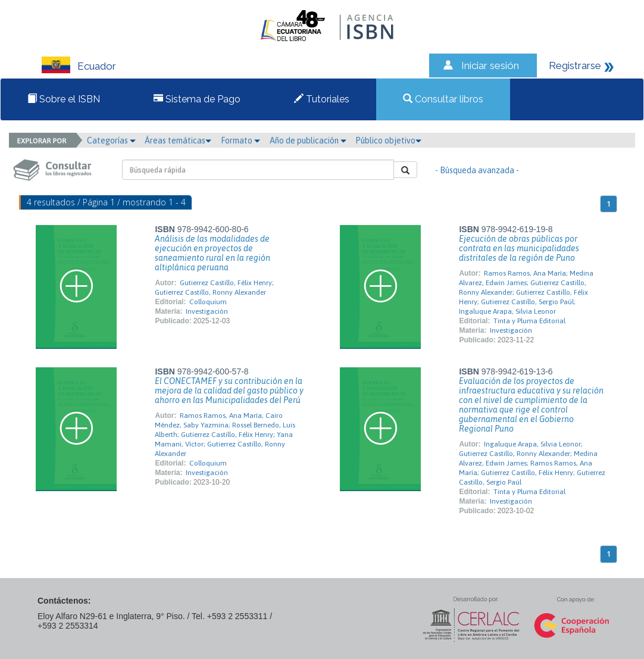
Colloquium (208, 302)
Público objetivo (388, 140)
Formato (240, 140)
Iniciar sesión (490, 65)
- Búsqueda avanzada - (477, 170)
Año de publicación (308, 140)
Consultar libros (443, 99)
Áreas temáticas (178, 140)
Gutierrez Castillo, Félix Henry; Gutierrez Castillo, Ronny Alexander (214, 288)
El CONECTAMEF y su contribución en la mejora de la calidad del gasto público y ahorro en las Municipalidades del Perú (229, 391)
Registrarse (575, 65)
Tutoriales (322, 99)
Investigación (207, 311)
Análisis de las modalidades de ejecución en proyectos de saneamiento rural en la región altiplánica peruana (212, 253)
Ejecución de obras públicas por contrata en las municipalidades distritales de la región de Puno (519, 248)
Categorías (111, 140)
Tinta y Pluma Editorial (529, 321)
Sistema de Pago (197, 99)
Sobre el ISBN (64, 99)
